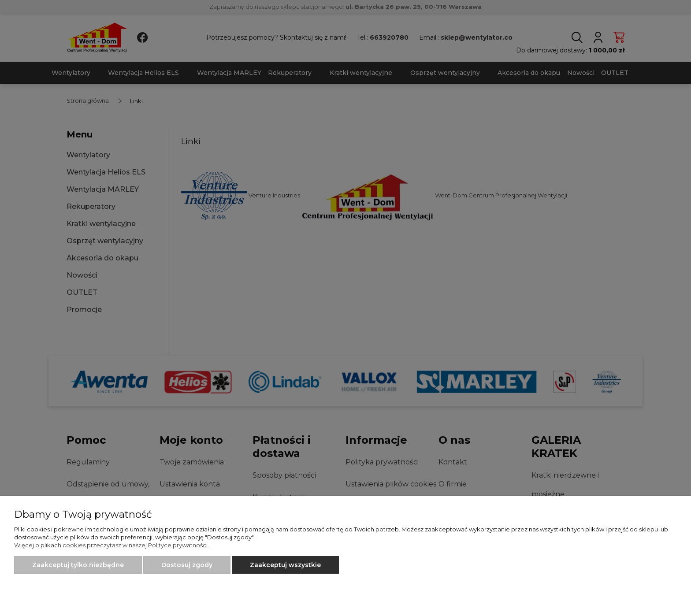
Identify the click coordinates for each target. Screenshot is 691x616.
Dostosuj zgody (187, 565)
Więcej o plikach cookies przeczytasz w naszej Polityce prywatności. (111, 545)
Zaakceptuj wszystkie (285, 565)
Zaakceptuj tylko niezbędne (78, 565)
